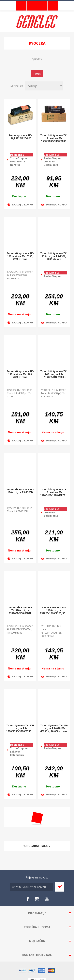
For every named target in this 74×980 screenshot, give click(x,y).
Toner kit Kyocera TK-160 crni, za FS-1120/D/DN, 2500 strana (54, 374)
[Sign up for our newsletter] (31, 887)
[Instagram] (37, 899)
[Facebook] (28, 899)
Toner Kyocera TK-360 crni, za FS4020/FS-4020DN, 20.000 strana (54, 729)
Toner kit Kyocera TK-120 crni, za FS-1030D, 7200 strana (20, 256)
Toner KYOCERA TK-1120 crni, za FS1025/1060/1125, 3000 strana (54, 611)
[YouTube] (47, 899)
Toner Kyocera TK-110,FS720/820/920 (20, 137)
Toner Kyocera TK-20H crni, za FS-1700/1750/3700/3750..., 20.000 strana (20, 729)
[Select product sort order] (44, 86)
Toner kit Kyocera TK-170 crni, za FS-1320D (20, 491)
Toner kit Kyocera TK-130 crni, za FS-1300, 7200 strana (54, 256)
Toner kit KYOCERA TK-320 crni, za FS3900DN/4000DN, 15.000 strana (20, 611)
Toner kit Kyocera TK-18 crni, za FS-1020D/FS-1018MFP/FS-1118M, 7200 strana (54, 493)
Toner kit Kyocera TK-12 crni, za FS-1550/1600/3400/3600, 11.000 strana (54, 138)
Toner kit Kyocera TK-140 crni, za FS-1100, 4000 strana (20, 374)
